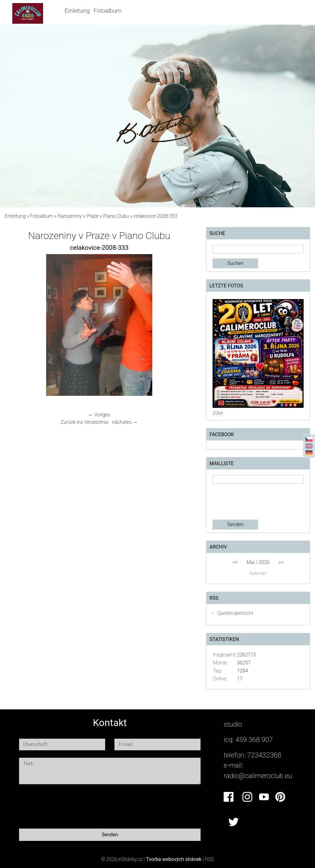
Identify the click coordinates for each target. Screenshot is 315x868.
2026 (264, 562)
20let (218, 413)
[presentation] (259, 502)
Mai (251, 562)
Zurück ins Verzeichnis (84, 422)
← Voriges (99, 415)
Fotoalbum (108, 11)
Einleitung (77, 11)
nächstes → (125, 422)
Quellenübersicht (235, 613)
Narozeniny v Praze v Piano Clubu (93, 216)
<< (235, 562)
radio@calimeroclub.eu (258, 776)
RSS (209, 859)
